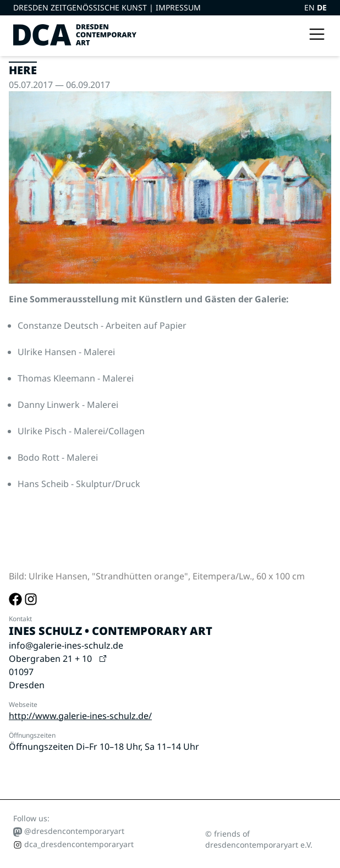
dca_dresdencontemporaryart (73, 844)
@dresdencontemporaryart (69, 831)
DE (322, 7)
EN (311, 7)
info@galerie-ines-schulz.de (66, 645)
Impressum (178, 7)
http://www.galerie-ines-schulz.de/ (80, 716)
